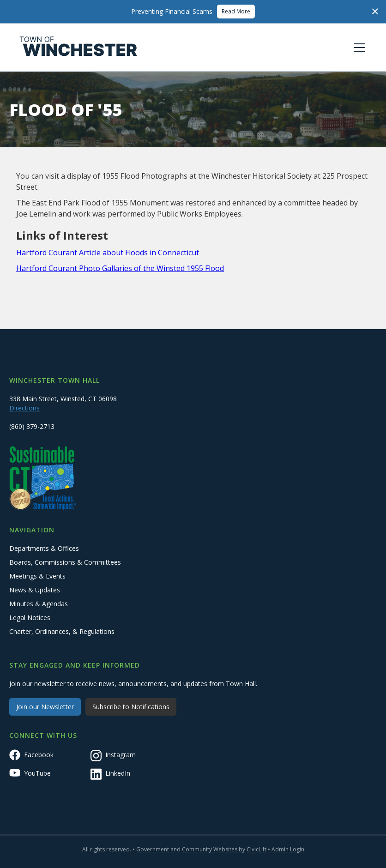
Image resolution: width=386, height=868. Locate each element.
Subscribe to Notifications (131, 707)
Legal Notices (30, 618)
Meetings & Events (37, 576)
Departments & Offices (44, 548)
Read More (236, 11)
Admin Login (288, 849)
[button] (357, 48)
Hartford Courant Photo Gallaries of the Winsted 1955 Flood (120, 268)
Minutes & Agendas (39, 604)
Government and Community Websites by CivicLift (201, 849)
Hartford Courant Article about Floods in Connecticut (108, 253)
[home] (78, 48)
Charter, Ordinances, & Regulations (62, 631)
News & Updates (35, 590)
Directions (24, 408)
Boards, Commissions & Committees (65, 562)
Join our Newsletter (45, 707)
